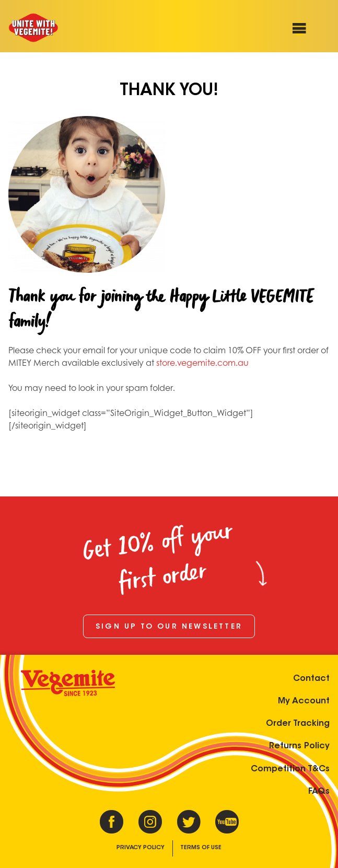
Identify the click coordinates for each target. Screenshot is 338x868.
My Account (304, 701)
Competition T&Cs (290, 769)
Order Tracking (298, 724)
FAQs (319, 792)
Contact (311, 679)
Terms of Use (201, 848)
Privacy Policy (141, 848)
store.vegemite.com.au (202, 362)
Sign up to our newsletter (169, 627)
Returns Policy (299, 746)
